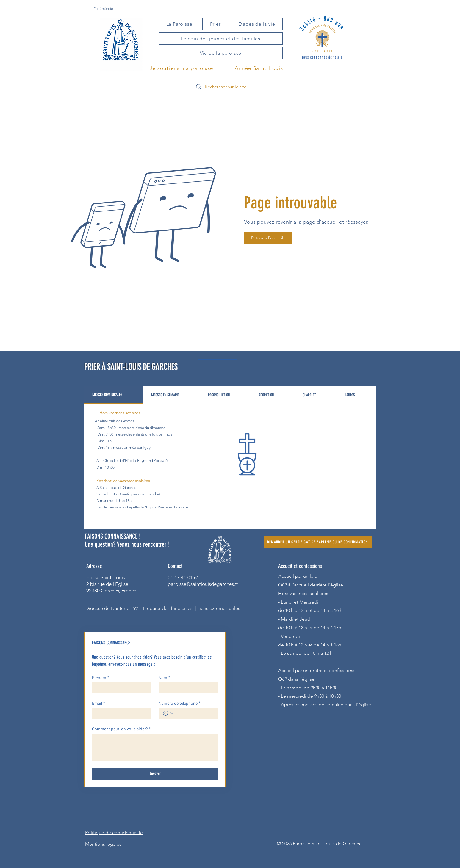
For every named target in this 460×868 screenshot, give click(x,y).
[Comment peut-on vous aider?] (155, 747)
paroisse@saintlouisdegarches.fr (203, 584)
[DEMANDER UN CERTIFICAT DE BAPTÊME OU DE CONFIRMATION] (318, 542)
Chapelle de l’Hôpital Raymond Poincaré (135, 460)
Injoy (147, 447)
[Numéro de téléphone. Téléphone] (194, 713)
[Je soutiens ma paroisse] (182, 68)
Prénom (101, 678)
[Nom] (187, 688)
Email (98, 703)
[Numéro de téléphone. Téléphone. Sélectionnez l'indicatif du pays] (168, 713)
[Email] (120, 713)
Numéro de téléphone (180, 703)
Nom (164, 678)
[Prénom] (120, 688)
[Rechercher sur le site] (221, 87)
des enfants (135, 434)
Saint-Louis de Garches (116, 421)
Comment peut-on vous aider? (121, 729)
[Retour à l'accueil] (268, 238)
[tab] (114, 395)
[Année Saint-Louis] (259, 68)
